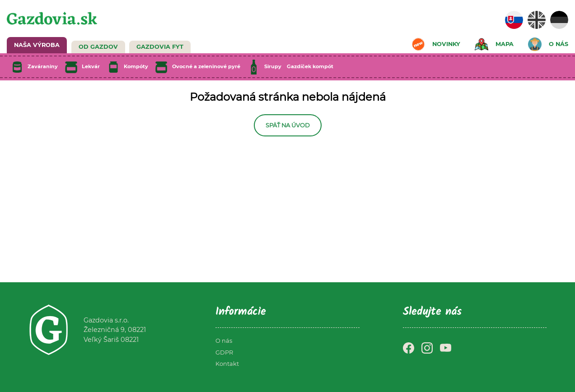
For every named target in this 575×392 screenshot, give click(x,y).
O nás (224, 341)
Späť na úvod (288, 125)
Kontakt (227, 364)
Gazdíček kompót (310, 66)
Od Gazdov (98, 47)
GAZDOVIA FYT (160, 47)
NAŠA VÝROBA (37, 45)
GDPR (224, 352)
